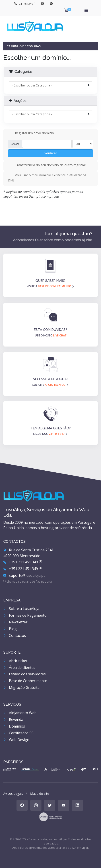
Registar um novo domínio (31, 133)
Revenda (13, 719)
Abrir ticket (15, 661)
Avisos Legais (13, 794)
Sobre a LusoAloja (21, 609)
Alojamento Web (20, 713)
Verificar (51, 153)
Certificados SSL (19, 733)
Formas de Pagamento (25, 615)
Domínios (14, 726)
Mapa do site (40, 794)
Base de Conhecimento (25, 681)
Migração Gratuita (21, 687)
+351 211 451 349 (23, 562)
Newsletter (15, 622)
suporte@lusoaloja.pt (24, 575)
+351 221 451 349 (23, 569)
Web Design (16, 740)
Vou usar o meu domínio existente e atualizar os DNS (47, 178)
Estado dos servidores (25, 674)
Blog (10, 629)
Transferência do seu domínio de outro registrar (47, 165)
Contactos (15, 635)
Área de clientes (19, 668)
